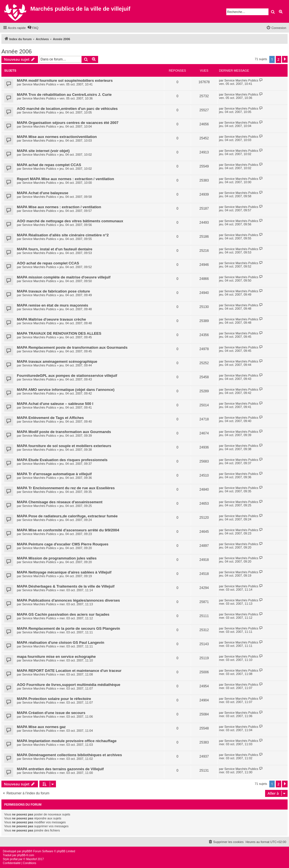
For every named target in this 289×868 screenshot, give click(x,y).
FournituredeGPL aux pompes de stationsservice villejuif (67, 376)
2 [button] (278, 59)
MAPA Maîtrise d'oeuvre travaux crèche (51, 319)
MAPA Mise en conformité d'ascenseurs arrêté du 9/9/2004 (68, 530)
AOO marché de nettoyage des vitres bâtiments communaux (70, 221)
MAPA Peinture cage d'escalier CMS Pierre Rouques (63, 544)
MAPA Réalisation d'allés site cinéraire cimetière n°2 (63, 235)
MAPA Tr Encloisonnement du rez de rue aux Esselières (66, 488)
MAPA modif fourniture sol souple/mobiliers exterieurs (65, 81)
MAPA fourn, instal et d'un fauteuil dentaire (55, 249)
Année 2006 (17, 51)
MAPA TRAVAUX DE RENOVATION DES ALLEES (59, 333)
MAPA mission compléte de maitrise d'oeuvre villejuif (64, 277)
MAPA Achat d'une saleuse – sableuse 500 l (55, 404)
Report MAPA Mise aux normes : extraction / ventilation (66, 179)
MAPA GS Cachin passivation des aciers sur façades (63, 614)
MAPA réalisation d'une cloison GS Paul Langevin (61, 642)
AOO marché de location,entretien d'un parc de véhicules (67, 109)
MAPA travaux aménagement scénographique (57, 362)
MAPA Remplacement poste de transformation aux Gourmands (72, 347)
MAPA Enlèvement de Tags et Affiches (50, 418)
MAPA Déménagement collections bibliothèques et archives (69, 755)
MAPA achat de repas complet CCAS (49, 165)
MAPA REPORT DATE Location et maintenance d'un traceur (69, 671)
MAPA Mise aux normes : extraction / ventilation (59, 207)
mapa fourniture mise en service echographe (56, 657)
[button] (285, 59)
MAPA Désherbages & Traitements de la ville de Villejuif (66, 586)
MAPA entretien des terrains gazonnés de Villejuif (60, 769)
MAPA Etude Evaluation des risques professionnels (62, 460)
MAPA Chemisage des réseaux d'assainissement (60, 502)
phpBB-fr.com (26, 855)
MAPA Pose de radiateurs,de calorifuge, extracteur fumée (67, 516)
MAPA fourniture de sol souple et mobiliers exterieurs (64, 446)
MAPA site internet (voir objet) (43, 151)
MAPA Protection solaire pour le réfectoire (54, 699)
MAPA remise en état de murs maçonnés (53, 305)
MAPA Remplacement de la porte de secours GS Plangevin (68, 628)
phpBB (26, 851)
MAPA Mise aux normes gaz (41, 727)
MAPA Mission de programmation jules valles (57, 558)
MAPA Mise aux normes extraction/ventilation (57, 137)
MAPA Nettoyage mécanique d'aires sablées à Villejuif (64, 572)
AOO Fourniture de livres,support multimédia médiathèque (69, 685)
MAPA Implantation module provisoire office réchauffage (67, 741)
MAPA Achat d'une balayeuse (43, 193)
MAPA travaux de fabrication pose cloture (53, 291)
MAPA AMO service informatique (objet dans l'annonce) (66, 390)
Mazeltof (31, 859)
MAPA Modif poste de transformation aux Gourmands (64, 432)
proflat (14, 859)
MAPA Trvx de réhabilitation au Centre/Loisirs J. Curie (64, 95)
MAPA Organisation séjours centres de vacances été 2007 (68, 123)
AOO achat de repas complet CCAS (48, 263)
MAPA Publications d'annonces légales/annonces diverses (68, 600)
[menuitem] (33, 28)
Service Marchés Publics (39, 84)
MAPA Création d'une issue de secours (51, 713)
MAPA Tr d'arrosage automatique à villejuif (54, 474)
